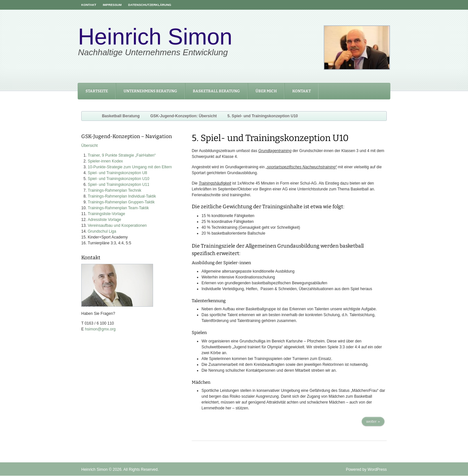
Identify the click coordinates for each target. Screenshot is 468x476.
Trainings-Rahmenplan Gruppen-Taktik (121, 202)
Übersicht (90, 146)
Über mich (266, 91)
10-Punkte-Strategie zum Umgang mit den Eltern (130, 167)
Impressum (112, 5)
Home (86, 116)
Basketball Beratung (216, 91)
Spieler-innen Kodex (105, 161)
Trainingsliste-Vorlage (106, 214)
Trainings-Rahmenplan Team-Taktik (118, 208)
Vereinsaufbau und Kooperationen (117, 225)
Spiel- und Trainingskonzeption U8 (117, 173)
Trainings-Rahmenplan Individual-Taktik (122, 196)
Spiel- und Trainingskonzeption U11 (118, 185)
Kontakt (89, 5)
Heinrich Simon (155, 37)
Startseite (97, 91)
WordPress (377, 470)
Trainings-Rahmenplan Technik (115, 190)
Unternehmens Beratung (150, 91)
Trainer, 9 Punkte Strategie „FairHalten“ (122, 155)
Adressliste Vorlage (104, 220)
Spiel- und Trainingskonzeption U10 (118, 179)
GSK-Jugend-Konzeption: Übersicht (183, 116)
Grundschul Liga (102, 231)
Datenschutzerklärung (150, 5)
